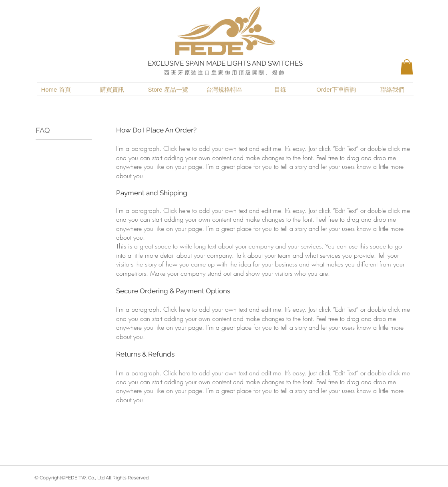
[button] (407, 67)
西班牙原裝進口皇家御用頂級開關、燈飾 (225, 73)
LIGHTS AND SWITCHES (265, 63)
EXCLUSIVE (167, 63)
